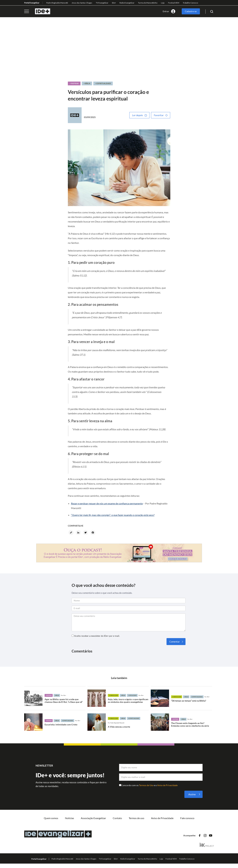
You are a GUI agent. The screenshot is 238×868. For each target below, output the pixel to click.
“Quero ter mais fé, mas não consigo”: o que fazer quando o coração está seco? (113, 515)
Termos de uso (136, 818)
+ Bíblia (87, 83)
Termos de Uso (146, 785)
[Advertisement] (119, 50)
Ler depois (138, 115)
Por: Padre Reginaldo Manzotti (116, 723)
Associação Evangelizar (93, 818)
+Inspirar (49, 695)
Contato (117, 818)
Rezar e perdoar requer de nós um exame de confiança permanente (107, 503)
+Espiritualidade (197, 697)
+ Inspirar (74, 83)
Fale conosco (187, 818)
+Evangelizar (113, 695)
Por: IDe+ (63, 695)
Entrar (166, 11)
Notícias (70, 818)
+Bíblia (57, 695)
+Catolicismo (132, 695)
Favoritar (159, 115)
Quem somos (51, 818)
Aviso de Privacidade (167, 785)
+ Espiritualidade (103, 83)
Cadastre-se (191, 11)
